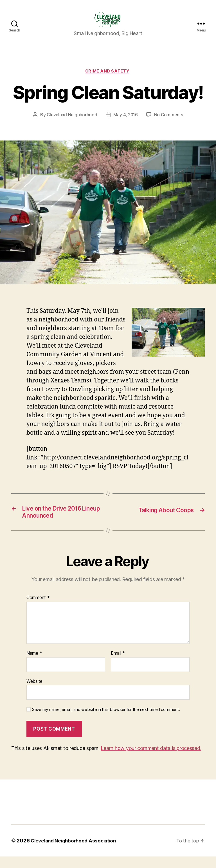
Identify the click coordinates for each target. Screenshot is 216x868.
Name (34, 665)
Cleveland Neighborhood (71, 124)
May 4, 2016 (126, 124)
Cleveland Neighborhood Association (76, 852)
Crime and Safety (108, 80)
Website (34, 693)
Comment (38, 609)
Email (118, 665)
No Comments (170, 124)
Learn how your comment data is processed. (151, 760)
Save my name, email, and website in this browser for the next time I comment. (106, 721)
